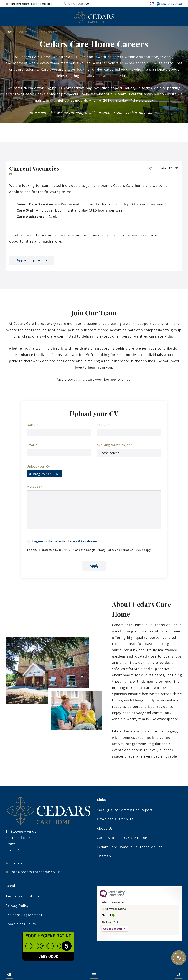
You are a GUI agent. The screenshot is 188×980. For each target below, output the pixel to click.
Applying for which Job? (114, 445)
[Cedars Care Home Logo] (94, 17)
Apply (94, 566)
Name (32, 425)
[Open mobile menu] (94, 975)
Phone (103, 425)
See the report (113, 929)
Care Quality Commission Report (125, 810)
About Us (105, 828)
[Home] (9, 975)
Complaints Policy (21, 924)
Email (32, 445)
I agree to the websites (65, 541)
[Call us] (179, 975)
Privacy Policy (105, 550)
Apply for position (32, 260)
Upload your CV (38, 466)
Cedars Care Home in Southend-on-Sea (130, 847)
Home (10, 32)
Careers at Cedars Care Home (122, 838)
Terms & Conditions (83, 541)
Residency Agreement (24, 915)
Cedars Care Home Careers (38, 32)
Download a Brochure (115, 819)
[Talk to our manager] (179, 958)
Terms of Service (132, 550)
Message (35, 487)
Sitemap (104, 856)
